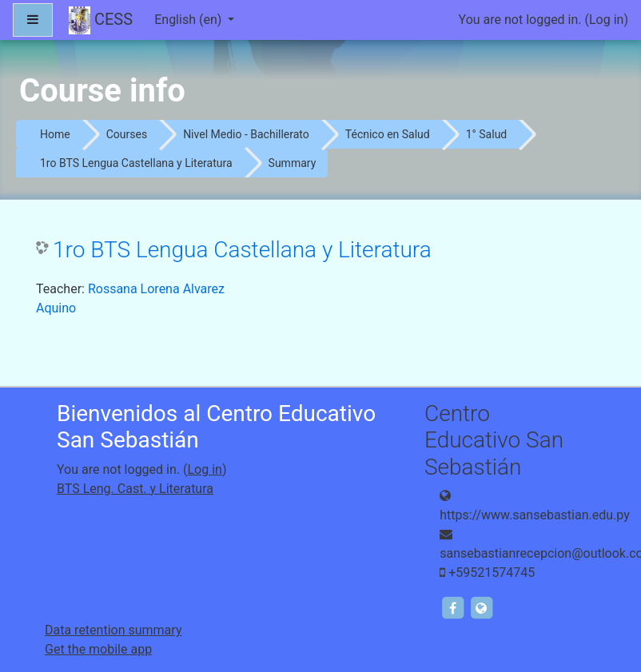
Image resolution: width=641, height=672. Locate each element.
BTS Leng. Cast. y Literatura (135, 489)
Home (55, 134)
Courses (127, 134)
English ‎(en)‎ (189, 20)
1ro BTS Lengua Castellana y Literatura (136, 163)
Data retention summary (113, 630)
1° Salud (487, 134)
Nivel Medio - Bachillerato (246, 134)
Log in (606, 20)
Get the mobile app (98, 649)
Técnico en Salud (388, 134)
